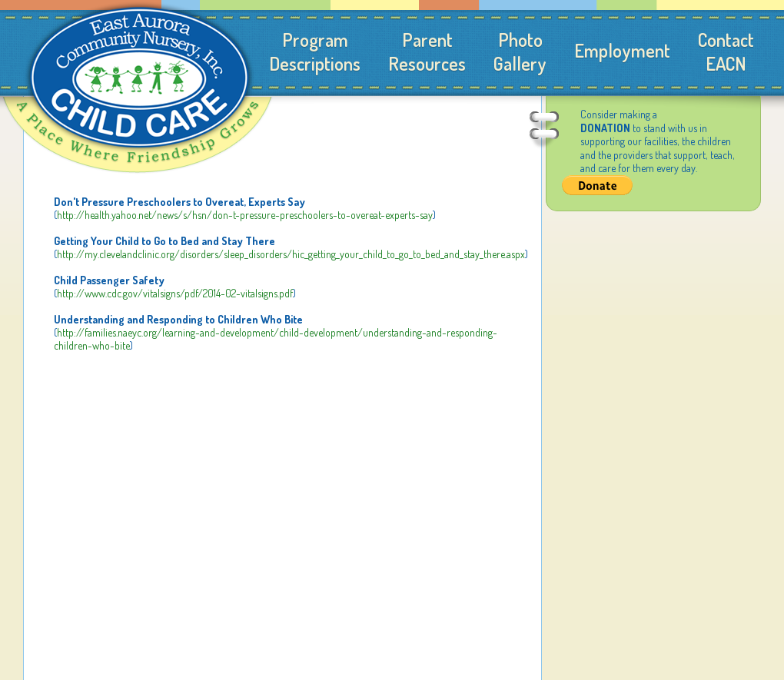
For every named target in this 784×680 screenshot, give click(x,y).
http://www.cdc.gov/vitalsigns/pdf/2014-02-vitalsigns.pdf (175, 293)
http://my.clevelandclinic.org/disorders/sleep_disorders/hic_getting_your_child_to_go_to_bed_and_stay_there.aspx (291, 254)
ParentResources (427, 51)
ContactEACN (726, 51)
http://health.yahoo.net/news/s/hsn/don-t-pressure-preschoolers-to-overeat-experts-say (245, 215)
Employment (622, 50)
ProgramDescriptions (315, 51)
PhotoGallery (520, 51)
